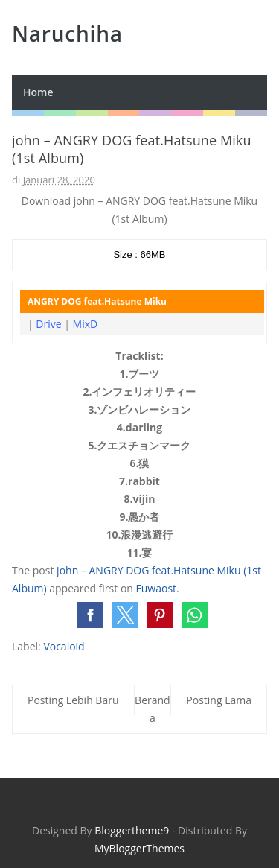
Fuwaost (157, 588)
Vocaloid (64, 646)
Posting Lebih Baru (73, 700)
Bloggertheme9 (132, 830)
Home (38, 92)
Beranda (153, 709)
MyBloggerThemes (139, 848)
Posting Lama (219, 700)
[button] (90, 615)
